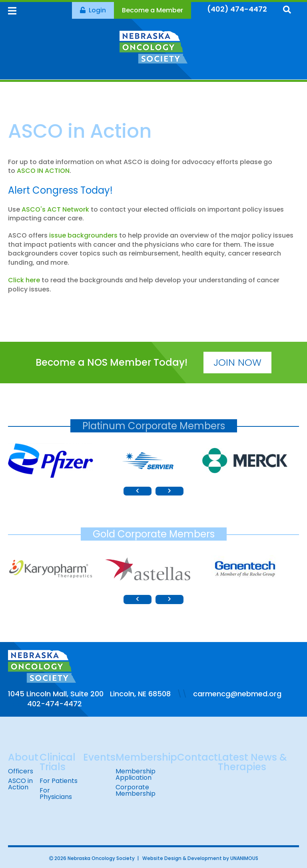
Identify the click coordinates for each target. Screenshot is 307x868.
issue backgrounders (83, 235)
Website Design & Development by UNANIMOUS (200, 858)
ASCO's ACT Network (55, 209)
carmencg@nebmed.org (237, 694)
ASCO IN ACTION (43, 171)
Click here (24, 280)
